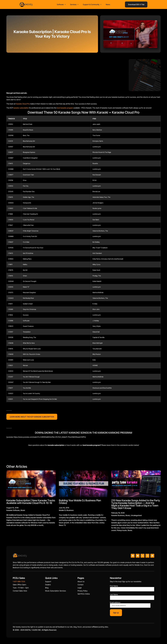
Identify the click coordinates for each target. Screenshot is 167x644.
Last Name (114, 594)
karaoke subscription (21, 108)
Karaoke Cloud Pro (23, 104)
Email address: (130, 605)
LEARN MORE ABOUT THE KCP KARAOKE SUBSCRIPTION (32, 417)
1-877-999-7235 (19, 582)
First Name (114, 586)
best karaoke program (65, 108)
